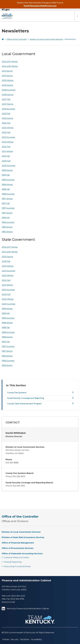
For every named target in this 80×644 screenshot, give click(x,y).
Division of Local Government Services (46, 39)
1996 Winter (7, 356)
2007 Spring (7, 104)
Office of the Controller (17, 39)
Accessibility (36, 639)
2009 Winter (8, 80)
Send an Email (8, 602)
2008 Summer (9, 90)
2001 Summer (8, 290)
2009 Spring (7, 85)
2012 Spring (7, 71)
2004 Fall (6, 123)
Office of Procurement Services (18, 548)
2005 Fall (6, 114)
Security (15, 639)
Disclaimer (25, 639)
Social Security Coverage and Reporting (26, 398)
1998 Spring (7, 337)
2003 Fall (6, 132)
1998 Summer (8, 194)
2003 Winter (8, 128)
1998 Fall (6, 189)
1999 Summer (8, 180)
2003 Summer (8, 137)
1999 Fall (6, 175)
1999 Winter (7, 170)
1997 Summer (8, 208)
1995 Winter (7, 232)
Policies (6, 639)
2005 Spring (7, 118)
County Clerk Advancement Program (24, 404)
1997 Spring (7, 213)
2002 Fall (6, 147)
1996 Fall (6, 218)
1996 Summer (8, 222)
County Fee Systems (17, 393)
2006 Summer (8, 109)
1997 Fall (6, 203)
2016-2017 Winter (10, 62)
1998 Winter (7, 185)
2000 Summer (9, 166)
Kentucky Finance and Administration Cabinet (25, 609)
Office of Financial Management (18, 543)
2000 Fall (6, 161)
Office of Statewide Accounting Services (22, 554)
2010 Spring (7, 76)
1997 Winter (7, 199)
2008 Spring (8, 95)
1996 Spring (7, 227)
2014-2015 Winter (10, 66)
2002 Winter (8, 142)
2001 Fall (6, 156)
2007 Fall (6, 99)
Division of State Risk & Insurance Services (23, 537)
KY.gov (6, 10)
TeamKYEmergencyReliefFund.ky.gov (40, 6)
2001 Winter (7, 151)
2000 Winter (8, 299)
